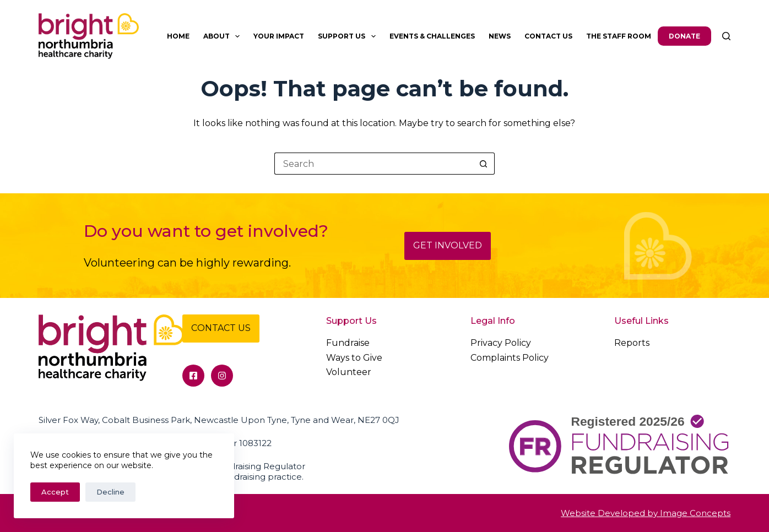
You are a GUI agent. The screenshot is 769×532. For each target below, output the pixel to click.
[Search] (726, 36)
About (224, 36)
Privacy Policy (501, 343)
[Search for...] (373, 164)
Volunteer (349, 372)
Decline (110, 492)
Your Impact (279, 36)
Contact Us (548, 36)
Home (178, 36)
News (500, 36)
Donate (684, 36)
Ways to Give (354, 358)
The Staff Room (619, 36)
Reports (632, 343)
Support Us (349, 36)
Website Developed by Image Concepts (646, 513)
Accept (55, 492)
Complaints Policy (510, 358)
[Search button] (484, 164)
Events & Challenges (432, 36)
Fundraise (348, 343)
